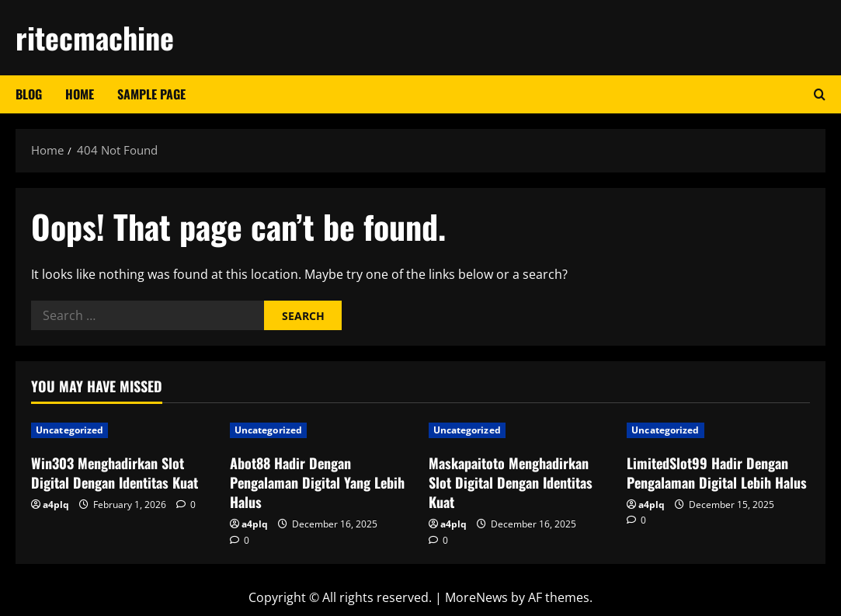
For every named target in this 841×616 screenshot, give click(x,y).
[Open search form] (820, 94)
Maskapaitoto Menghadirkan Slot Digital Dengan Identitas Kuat (511, 482)
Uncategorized (70, 430)
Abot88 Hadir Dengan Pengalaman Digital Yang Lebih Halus (317, 482)
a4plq (56, 505)
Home (80, 94)
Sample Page (151, 94)
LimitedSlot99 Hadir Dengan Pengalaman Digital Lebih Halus (717, 473)
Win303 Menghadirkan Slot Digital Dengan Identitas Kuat (115, 473)
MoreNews (476, 597)
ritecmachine (95, 37)
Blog (29, 94)
